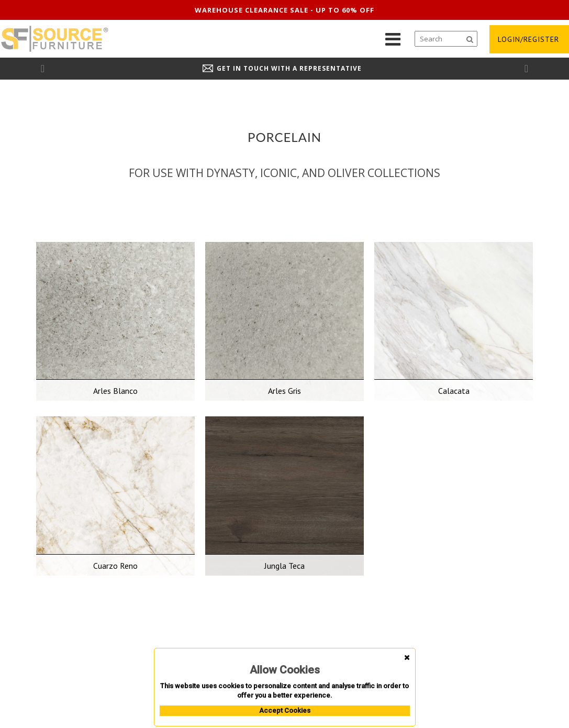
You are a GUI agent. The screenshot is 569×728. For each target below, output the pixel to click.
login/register (528, 39)
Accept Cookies (285, 710)
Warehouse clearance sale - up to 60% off (284, 10)
